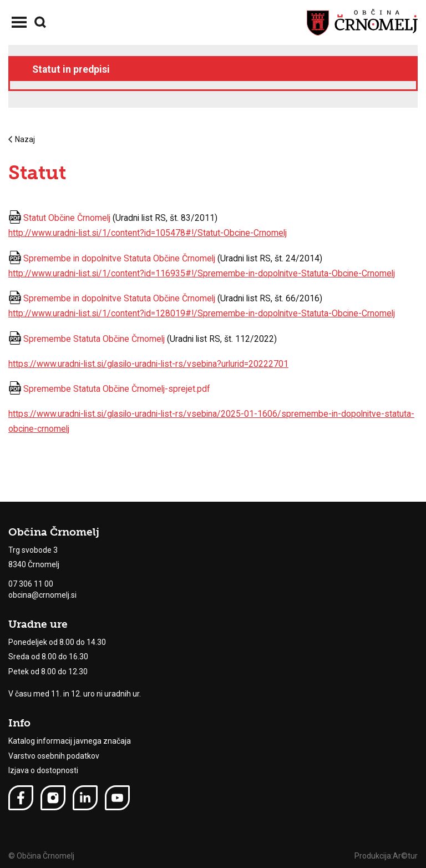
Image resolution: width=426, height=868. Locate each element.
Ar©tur (405, 856)
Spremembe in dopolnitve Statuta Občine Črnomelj (119, 258)
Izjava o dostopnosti (43, 770)
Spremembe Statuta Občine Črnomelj (94, 339)
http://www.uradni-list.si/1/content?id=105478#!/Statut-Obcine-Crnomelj (148, 233)
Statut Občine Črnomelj (67, 218)
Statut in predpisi (71, 69)
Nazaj (22, 139)
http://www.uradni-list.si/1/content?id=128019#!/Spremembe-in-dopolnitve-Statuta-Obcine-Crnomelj (202, 313)
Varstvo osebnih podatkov (54, 756)
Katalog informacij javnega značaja (70, 741)
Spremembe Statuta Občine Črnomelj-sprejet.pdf (117, 389)
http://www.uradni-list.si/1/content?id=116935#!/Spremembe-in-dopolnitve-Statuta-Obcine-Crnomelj (202, 273)
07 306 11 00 (31, 584)
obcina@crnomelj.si (42, 595)
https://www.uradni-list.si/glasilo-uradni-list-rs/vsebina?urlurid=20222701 (148, 364)
